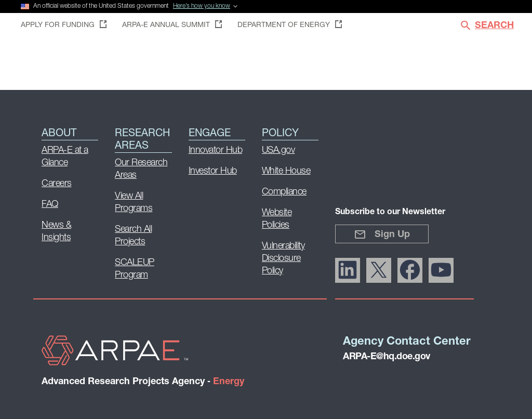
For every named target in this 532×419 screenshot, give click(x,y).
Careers (57, 184)
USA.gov (278, 150)
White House (286, 171)
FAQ (50, 205)
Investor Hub (213, 171)
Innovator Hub (216, 150)
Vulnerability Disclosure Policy (283, 259)
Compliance (284, 192)
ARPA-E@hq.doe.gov (387, 357)
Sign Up (382, 234)
